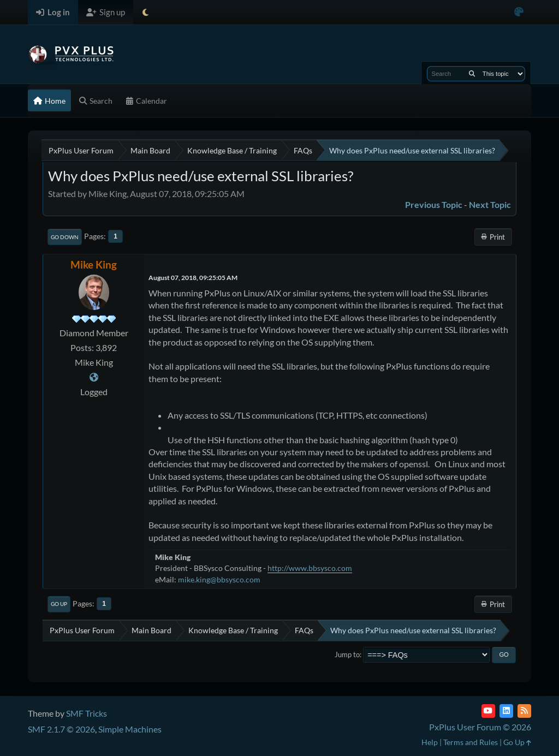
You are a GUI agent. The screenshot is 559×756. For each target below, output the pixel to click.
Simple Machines (130, 729)
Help (430, 742)
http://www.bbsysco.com (310, 568)
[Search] (472, 74)
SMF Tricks (87, 713)
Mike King (94, 264)
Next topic (490, 204)
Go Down (65, 237)
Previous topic (434, 204)
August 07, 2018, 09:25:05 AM (193, 278)
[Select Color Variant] (519, 12)
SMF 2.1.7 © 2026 (61, 729)
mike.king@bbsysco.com (219, 579)
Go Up (59, 604)
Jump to (347, 654)
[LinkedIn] (506, 711)
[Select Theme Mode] (145, 12)
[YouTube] (488, 711)
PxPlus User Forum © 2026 (480, 727)
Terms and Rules (471, 742)
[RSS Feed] (524, 711)
